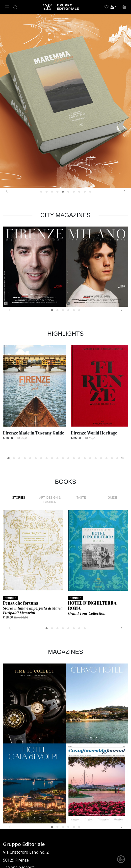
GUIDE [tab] (112, 498)
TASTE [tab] (81, 498)
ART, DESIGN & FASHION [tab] (50, 500)
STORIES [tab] (19, 498)
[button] (113, 7)
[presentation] (7, 191)
